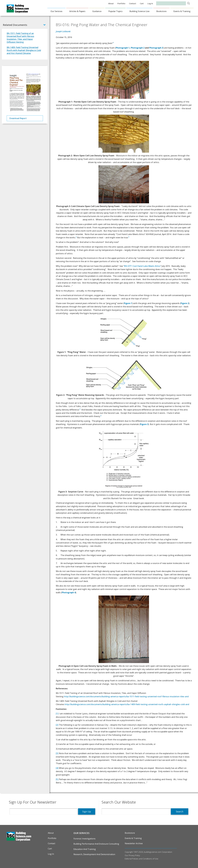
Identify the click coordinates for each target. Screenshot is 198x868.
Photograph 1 (123, 48)
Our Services (56, 11)
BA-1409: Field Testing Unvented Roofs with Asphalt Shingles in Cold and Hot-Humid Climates (24, 50)
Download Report (18, 118)
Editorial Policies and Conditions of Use (141, 859)
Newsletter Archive (134, 843)
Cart (142, 3)
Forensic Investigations (84, 839)
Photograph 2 (138, 48)
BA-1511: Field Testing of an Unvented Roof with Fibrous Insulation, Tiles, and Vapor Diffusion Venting (20, 38)
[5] (57, 779)
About (111, 3)
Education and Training (85, 849)
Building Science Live (139, 11)
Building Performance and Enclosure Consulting (96, 844)
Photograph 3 (156, 48)
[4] (57, 768)
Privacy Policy (134, 855)
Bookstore (161, 11)
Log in (150, 3)
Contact (133, 3)
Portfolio (121, 3)
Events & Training (182, 11)
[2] (57, 725)
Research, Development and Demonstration (94, 854)
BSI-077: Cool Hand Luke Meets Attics (142, 266)
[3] (57, 753)
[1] (57, 714)
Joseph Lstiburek (63, 31)
